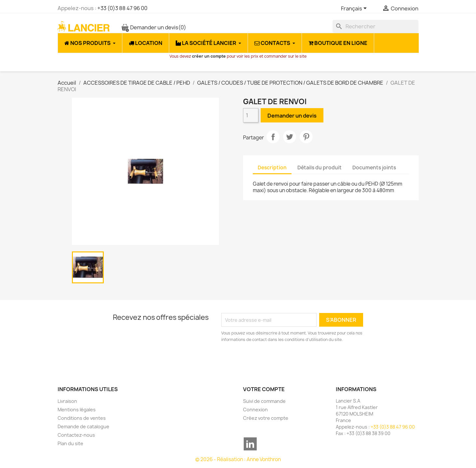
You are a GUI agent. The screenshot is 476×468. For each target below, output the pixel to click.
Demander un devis (154, 27)
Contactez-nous (76, 435)
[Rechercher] (375, 26)
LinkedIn (250, 444)
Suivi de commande (264, 401)
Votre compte (264, 389)
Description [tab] (272, 168)
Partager (273, 137)
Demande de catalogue (83, 426)
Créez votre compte (266, 418)
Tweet (290, 137)
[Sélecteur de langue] (355, 9)
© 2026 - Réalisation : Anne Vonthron (238, 459)
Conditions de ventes (82, 418)
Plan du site (70, 443)
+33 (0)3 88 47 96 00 (122, 8)
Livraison (67, 401)
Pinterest (306, 137)
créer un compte (209, 56)
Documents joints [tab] (374, 168)
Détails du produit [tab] (320, 168)
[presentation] (276, 361)
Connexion (255, 410)
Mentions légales (77, 410)
